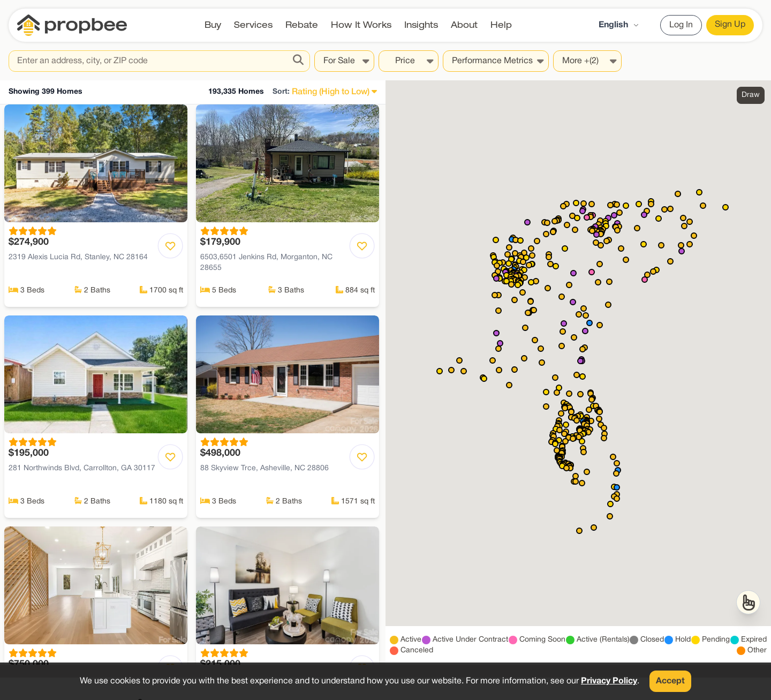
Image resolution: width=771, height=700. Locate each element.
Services (253, 25)
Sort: (281, 92)
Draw (751, 95)
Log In (681, 25)
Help (501, 25)
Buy (213, 25)
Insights (421, 25)
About (464, 25)
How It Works (361, 25)
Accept (670, 681)
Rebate (302, 25)
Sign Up (730, 25)
